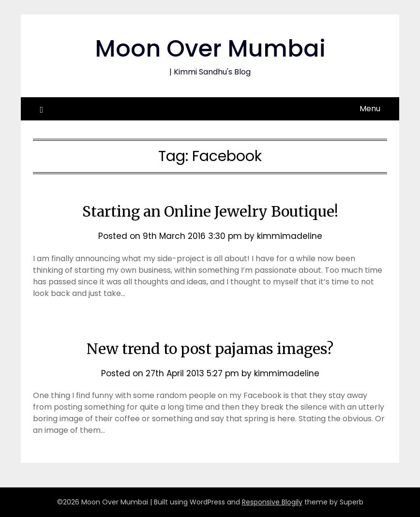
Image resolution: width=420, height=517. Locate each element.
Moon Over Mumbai (210, 49)
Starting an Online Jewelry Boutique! (210, 211)
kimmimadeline (290, 236)
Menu (370, 109)
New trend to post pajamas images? (210, 349)
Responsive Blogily (272, 502)
